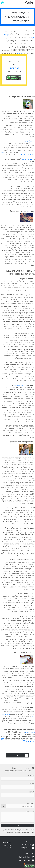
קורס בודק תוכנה (27, 159)
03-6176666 (27, 844)
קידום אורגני (7, 843)
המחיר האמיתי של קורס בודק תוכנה (17, 153)
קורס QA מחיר (30, 141)
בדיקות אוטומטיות (19, 385)
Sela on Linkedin (25, 857)
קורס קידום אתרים (7, 846)
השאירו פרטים (20, 53)
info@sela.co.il (26, 848)
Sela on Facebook (25, 860)
